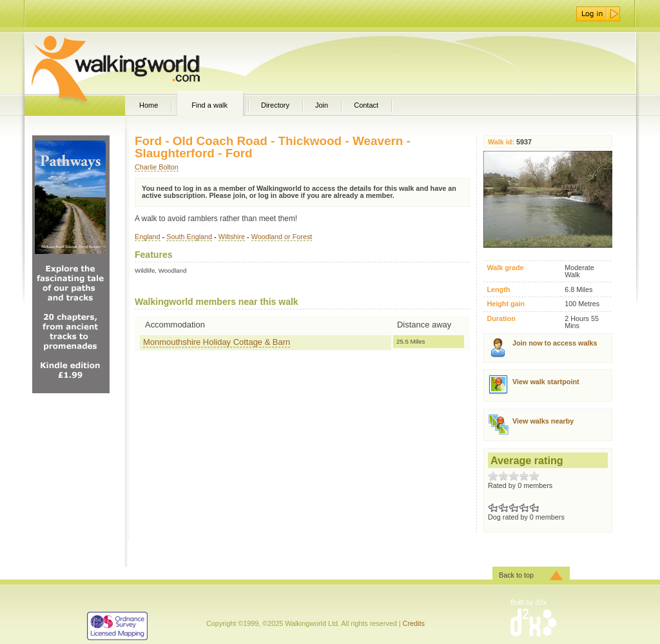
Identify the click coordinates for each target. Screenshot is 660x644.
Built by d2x (529, 602)
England (148, 237)
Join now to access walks (555, 343)
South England (189, 237)
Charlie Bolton (157, 167)
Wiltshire (232, 237)
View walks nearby (543, 421)
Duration (501, 319)
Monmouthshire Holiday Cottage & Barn (217, 342)
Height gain (506, 304)
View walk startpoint (546, 382)
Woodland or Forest (282, 237)
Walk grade (505, 268)
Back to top (516, 575)
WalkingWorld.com (138, 63)
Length (498, 290)
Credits (414, 623)
